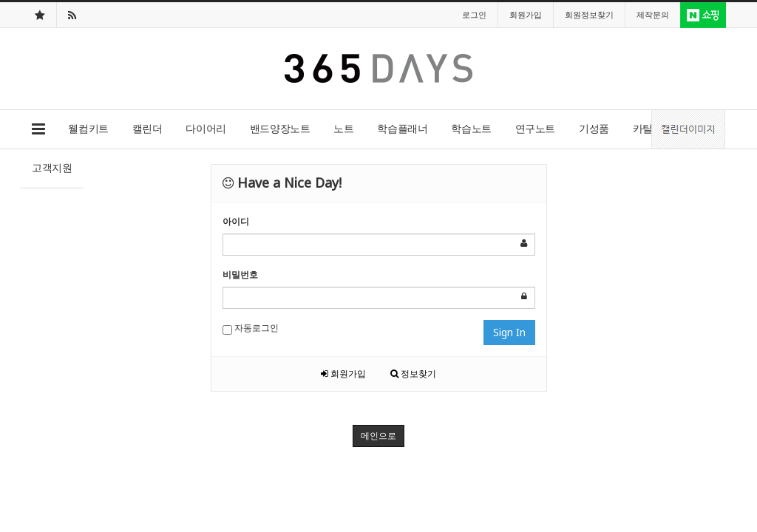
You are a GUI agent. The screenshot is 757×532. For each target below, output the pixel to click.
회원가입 (343, 374)
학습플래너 (402, 128)
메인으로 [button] (378, 436)
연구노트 (535, 128)
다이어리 (206, 128)
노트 (343, 128)
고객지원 (52, 167)
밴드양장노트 (280, 128)
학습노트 (471, 128)
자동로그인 (251, 328)
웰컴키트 (88, 128)
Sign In (509, 332)
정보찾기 (413, 374)
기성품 (594, 128)
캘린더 (147, 128)
